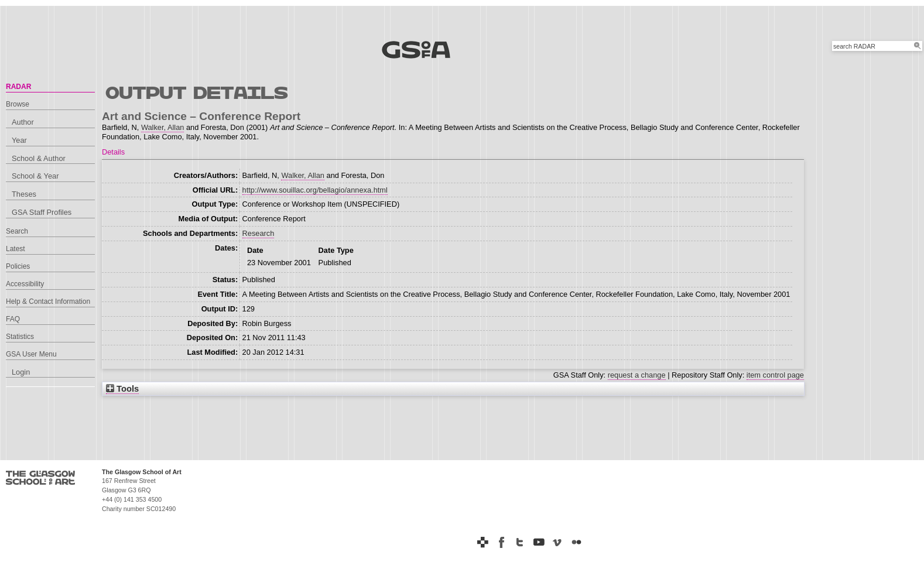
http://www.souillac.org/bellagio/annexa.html (315, 190)
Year (19, 140)
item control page (775, 375)
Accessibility (25, 284)
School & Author (39, 158)
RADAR (18, 87)
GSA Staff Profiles (42, 212)
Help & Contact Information (48, 301)
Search (17, 231)
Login (21, 372)
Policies (18, 266)
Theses (24, 194)
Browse (18, 104)
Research (259, 233)
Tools (122, 389)
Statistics (20, 337)
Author (23, 122)
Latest (16, 249)
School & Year (35, 176)
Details (113, 152)
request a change (637, 375)
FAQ (13, 319)
